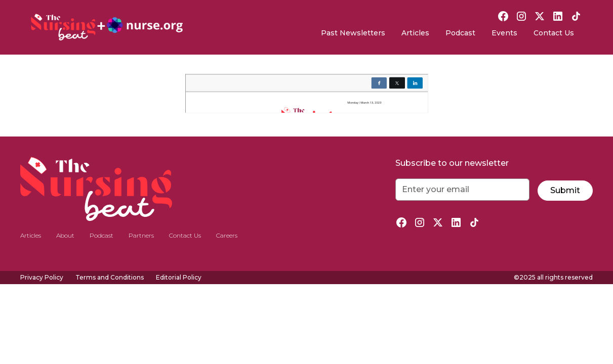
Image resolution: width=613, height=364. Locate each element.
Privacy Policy (42, 277)
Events (504, 33)
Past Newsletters (353, 33)
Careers (227, 235)
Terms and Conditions (110, 277)
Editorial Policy (179, 277)
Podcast (460, 33)
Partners (141, 235)
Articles (415, 33)
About (65, 235)
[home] (107, 27)
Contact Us (554, 33)
